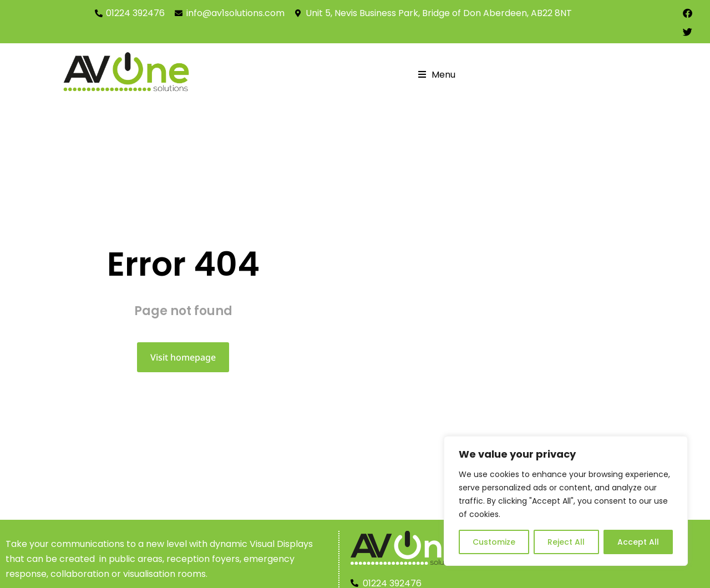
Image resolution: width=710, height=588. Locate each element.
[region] (566, 501)
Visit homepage (183, 357)
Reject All (566, 542)
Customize (494, 542)
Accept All (638, 542)
